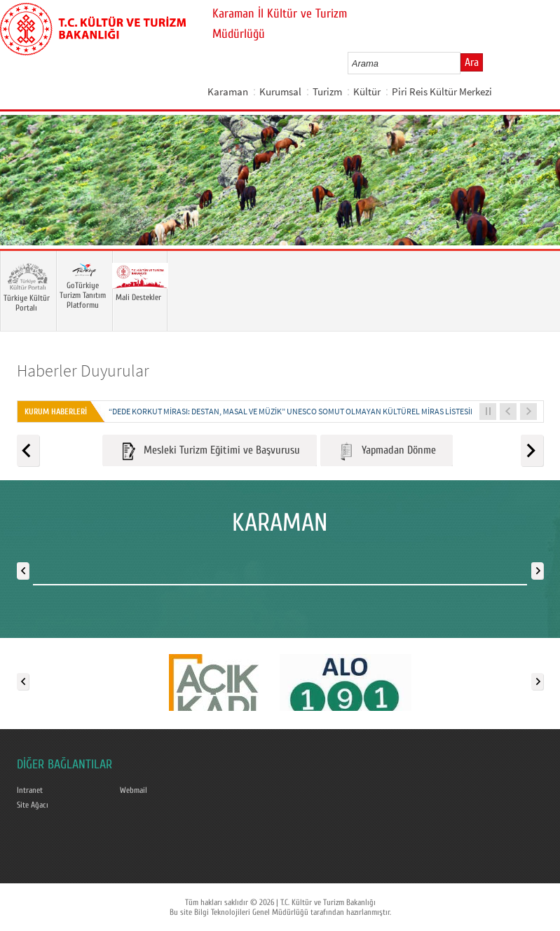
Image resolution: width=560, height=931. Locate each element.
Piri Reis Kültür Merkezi (442, 91)
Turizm (327, 91)
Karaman (228, 91)
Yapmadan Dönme (387, 451)
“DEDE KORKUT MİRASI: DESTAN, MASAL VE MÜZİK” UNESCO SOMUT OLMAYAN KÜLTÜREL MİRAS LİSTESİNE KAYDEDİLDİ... (319, 411)
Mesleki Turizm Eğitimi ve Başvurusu (210, 451)
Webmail (134, 790)
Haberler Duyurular (83, 371)
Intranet (30, 790)
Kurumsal (280, 91)
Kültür (367, 91)
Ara (472, 62)
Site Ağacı (33, 805)
